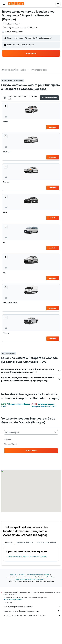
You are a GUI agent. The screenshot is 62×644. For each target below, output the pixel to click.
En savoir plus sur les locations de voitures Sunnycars (27, 557)
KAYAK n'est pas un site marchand (32, 607)
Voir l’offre (53, 127)
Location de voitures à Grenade (42, 577)
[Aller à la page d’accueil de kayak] (16, 4)
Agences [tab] (9, 542)
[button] (4, 4)
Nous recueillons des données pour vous (32, 611)
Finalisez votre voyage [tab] (46, 542)
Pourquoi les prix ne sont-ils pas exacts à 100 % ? (32, 615)
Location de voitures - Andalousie (18, 577)
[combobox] (12, 24)
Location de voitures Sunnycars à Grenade (30, 579)
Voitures (21, 575)
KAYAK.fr (13, 575)
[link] (31, 451)
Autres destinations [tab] (25, 542)
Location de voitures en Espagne (38, 575)
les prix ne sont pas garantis (13, 599)
